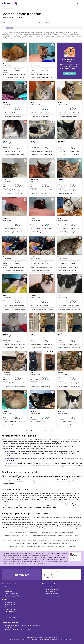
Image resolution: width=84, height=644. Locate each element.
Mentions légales (44, 638)
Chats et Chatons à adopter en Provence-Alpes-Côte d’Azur (25, 546)
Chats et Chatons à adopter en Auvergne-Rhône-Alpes (24, 532)
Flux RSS (37, 638)
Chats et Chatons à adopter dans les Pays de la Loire (53, 544)
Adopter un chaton (11, 609)
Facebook (48, 575)
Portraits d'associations (53, 596)
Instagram (48, 577)
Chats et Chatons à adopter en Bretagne (16, 535)
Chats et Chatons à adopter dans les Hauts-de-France (54, 538)
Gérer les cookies (53, 638)
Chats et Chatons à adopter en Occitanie (26, 544)
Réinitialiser (10, 28)
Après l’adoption (11, 463)
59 (53, 431)
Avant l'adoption (51, 587)
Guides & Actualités (21, 640)
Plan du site (13, 640)
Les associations (10, 611)
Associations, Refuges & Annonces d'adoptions (63, 640)
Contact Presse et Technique (14, 596)
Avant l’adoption (11, 452)
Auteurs (8, 589)
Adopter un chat (10, 607)
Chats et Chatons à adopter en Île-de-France (14, 541)
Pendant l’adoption (12, 458)
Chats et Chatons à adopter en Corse (68, 535)
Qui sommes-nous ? (12, 587)
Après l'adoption (51, 591)
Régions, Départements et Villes (43, 640)
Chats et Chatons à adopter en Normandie (39, 541)
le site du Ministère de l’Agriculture (36, 563)
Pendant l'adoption (52, 589)
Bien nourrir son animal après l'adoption (18, 631)
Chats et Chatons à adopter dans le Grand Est (26, 538)
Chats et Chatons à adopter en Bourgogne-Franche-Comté (57, 532)
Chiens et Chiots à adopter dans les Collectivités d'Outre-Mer (59, 546)
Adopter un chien (11, 602)
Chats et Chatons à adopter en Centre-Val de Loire (42, 535)
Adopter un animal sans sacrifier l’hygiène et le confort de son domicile (23, 626)
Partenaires (9, 591)
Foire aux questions (12, 594)
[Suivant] (57, 431)
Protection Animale (52, 594)
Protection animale (12, 466)
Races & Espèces (31, 640)
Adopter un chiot (11, 605)
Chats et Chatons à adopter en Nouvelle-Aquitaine (67, 541)
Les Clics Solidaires (11, 618)
